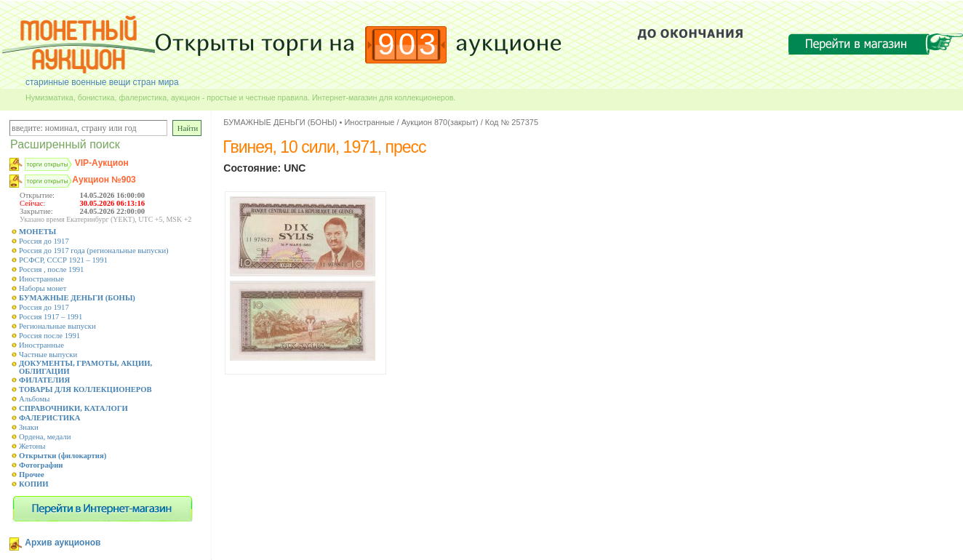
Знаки (29, 427)
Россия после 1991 (49, 336)
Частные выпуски (48, 355)
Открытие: (37, 195)
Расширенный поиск (65, 144)
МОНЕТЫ (37, 232)
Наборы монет (43, 288)
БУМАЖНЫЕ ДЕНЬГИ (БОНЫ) (77, 298)
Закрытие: (36, 211)
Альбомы (34, 399)
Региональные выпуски (57, 326)
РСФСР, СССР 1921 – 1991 (63, 260)
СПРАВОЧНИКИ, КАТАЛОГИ (73, 408)
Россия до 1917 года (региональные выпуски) (94, 251)
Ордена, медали (45, 437)
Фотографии (41, 465)
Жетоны (32, 446)
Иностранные (41, 279)
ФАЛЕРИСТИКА (50, 418)
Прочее (32, 475)
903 (408, 44)
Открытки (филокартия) (63, 456)
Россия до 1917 (44, 241)
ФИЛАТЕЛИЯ (44, 380)
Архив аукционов (63, 543)
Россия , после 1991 (51, 269)
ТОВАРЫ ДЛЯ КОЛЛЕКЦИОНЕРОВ (85, 389)
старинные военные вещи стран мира (102, 82)
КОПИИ (34, 484)
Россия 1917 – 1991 (51, 317)
